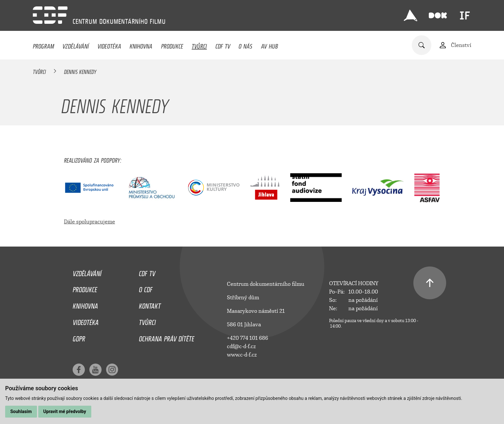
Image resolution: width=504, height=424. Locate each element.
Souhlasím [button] (21, 411)
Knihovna (141, 45)
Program (43, 45)
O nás (245, 45)
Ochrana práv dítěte (166, 337)
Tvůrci (199, 45)
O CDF (146, 288)
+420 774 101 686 (248, 338)
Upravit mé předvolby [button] (65, 411)
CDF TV (223, 45)
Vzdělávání (76, 45)
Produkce (172, 45)
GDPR (79, 337)
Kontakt (150, 304)
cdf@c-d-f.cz (241, 346)
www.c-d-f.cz (242, 355)
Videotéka (109, 45)
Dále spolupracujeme (90, 222)
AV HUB (270, 45)
